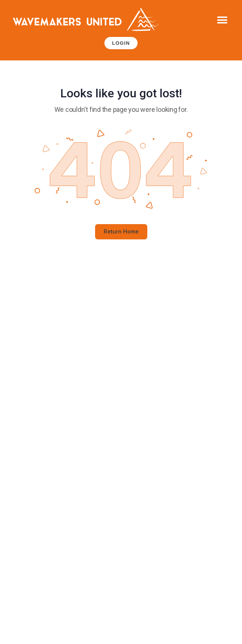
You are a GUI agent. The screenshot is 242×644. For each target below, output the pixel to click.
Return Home (121, 232)
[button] (222, 20)
